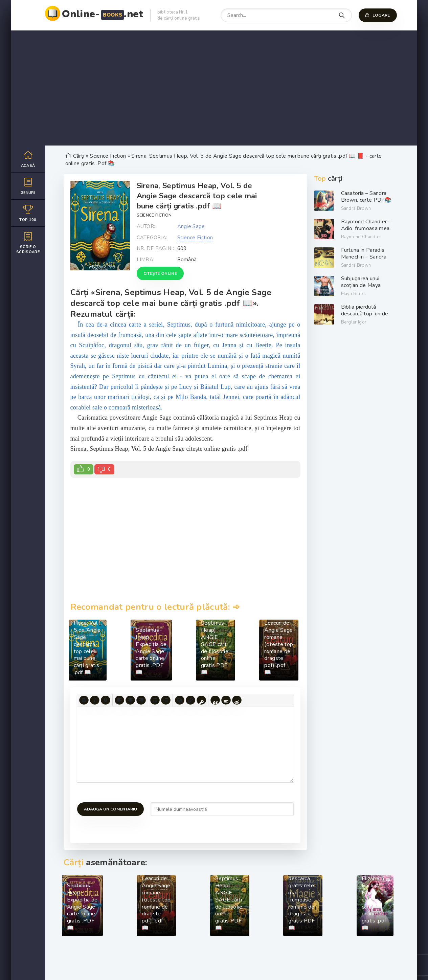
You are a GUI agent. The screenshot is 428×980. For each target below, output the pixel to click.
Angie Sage (191, 226)
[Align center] (130, 700)
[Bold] (84, 700)
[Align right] (141, 700)
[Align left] (119, 700)
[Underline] (106, 700)
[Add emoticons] (180, 700)
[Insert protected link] (201, 700)
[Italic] (95, 700)
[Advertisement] (214, 88)
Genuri (28, 186)
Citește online (160, 273)
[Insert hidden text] (237, 700)
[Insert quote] (215, 700)
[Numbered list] (166, 700)
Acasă (28, 159)
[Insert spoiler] (226, 700)
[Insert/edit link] (190, 700)
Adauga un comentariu (110, 809)
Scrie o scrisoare (28, 243)
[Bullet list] (155, 700)
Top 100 (28, 213)
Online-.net (103, 14)
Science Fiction (154, 215)
